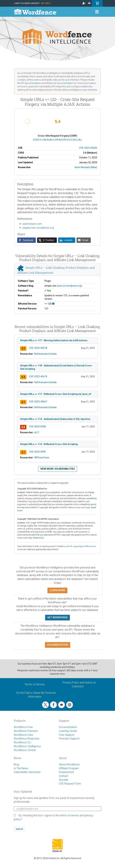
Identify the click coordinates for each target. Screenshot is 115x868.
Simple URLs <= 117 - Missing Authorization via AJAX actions (54, 340)
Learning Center (68, 731)
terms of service (69, 815)
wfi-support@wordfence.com (83, 546)
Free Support (67, 735)
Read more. (39, 538)
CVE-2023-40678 (38, 348)
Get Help (46, 3)
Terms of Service (35, 684)
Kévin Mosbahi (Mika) (86, 167)
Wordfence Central (25, 750)
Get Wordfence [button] (57, 618)
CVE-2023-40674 (38, 376)
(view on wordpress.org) (69, 286)
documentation (33, 83)
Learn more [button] (57, 590)
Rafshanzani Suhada (45, 354)
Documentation (68, 727)
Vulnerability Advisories (27, 772)
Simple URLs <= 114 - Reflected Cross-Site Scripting (49, 444)
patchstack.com (32, 224)
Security (64, 780)
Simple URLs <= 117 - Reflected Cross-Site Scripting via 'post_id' (56, 394)
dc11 (37, 432)
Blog (16, 765)
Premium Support (69, 739)
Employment (66, 772)
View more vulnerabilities (58, 469)
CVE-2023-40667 (38, 402)
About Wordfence (69, 765)
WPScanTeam (42, 458)
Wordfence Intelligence (27, 746)
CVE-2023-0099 (37, 452)
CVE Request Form (70, 784)
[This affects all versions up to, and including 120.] (53, 304)
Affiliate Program (69, 768)
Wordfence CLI (22, 742)
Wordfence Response (26, 739)
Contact (64, 776)
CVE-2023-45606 (88, 148)
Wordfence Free (23, 727)
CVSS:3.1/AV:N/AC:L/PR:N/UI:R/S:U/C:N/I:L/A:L (57, 140)
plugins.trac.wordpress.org (38, 228)
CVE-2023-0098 (37, 427)
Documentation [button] (58, 645)
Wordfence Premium (26, 731)
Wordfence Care (23, 735)
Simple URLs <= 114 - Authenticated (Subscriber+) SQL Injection (55, 419)
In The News (21, 768)
